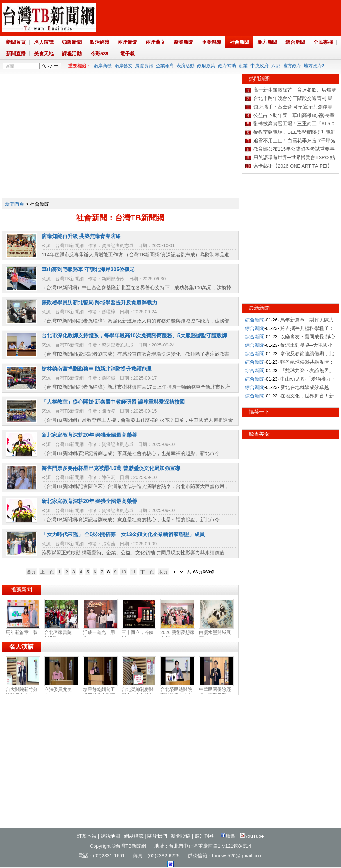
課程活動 (72, 53)
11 (133, 572)
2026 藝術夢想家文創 (178, 633)
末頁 (163, 572)
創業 (243, 66)
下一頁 (147, 572)
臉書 (228, 836)
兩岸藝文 (156, 42)
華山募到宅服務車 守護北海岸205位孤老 (88, 269)
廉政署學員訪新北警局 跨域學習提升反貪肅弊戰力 (99, 302)
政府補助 (227, 66)
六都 (276, 66)
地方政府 (292, 66)
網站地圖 (110, 836)
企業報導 (211, 42)
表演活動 (185, 66)
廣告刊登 (204, 836)
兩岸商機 (103, 66)
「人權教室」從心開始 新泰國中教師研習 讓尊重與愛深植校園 (113, 402)
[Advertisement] (61, 135)
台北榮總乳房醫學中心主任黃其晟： (139, 693)
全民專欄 (323, 42)
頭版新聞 (72, 42)
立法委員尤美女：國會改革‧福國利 (62, 693)
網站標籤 (134, 836)
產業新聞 (183, 42)
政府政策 (206, 66)
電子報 (127, 53)
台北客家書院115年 (62, 633)
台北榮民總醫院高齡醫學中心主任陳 (178, 693)
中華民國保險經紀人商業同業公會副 (216, 693)
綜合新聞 (295, 42)
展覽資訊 (144, 66)
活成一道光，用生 (100, 633)
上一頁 (47, 572)
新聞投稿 (181, 836)
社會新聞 (239, 42)
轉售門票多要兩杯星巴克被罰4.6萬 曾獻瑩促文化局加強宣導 (111, 468)
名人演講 (44, 42)
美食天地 (44, 53)
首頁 (31, 572)
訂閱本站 (87, 836)
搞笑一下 (259, 412)
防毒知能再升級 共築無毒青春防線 (81, 236)
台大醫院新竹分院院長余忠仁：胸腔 (23, 693)
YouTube (252, 836)
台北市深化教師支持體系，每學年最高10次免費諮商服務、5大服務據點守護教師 (134, 336)
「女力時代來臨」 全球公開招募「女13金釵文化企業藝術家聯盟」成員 (123, 534)
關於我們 (157, 836)
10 (124, 572)
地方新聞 (267, 42)
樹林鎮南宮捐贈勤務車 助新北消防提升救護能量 (97, 369)
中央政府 (259, 66)
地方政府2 (314, 66)
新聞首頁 (16, 42)
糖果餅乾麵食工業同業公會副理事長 (100, 693)
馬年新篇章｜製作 (23, 633)
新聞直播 (16, 53)
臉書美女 (259, 434)
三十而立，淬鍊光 (139, 633)
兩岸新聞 (128, 42)
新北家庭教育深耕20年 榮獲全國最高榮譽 (89, 435)
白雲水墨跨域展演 (216, 633)
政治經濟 (100, 42)
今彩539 (100, 53)
